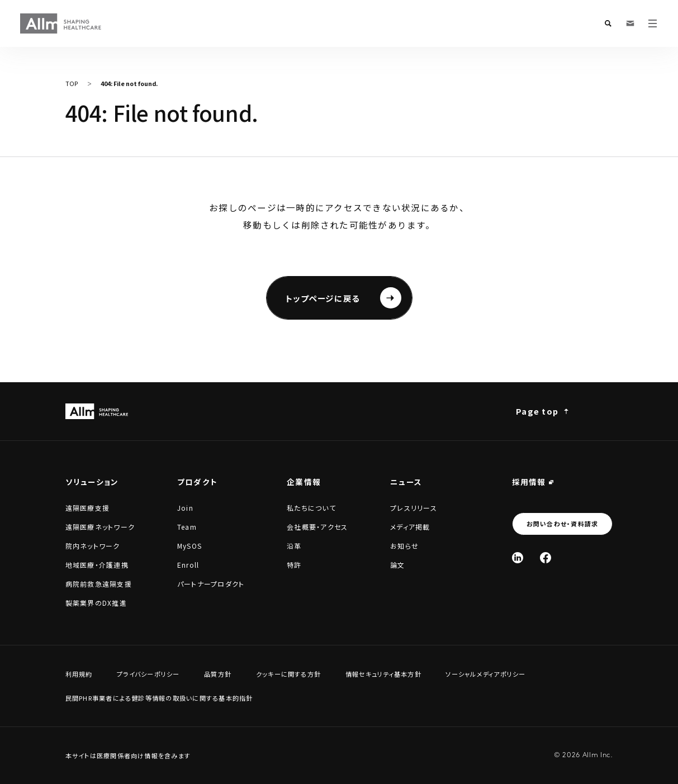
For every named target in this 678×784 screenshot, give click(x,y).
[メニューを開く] (653, 23)
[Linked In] (518, 558)
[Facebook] (546, 558)
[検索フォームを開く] (608, 23)
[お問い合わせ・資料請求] (630, 23)
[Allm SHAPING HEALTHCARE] (61, 24)
